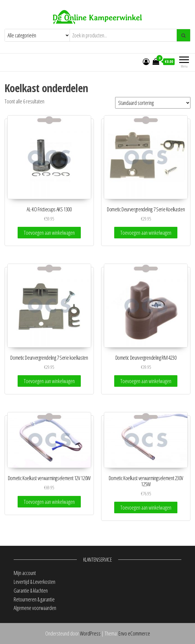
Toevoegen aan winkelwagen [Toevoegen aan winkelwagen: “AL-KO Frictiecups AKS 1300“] (49, 233)
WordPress (90, 633)
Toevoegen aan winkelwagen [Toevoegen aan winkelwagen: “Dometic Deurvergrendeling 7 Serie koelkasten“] (49, 381)
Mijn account (25, 573)
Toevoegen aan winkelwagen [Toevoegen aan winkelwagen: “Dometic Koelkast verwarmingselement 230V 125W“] (146, 507)
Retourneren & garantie (34, 599)
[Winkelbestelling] (153, 103)
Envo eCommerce (134, 633)
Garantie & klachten (31, 590)
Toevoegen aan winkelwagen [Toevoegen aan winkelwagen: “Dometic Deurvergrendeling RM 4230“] (146, 381)
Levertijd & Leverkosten (34, 582)
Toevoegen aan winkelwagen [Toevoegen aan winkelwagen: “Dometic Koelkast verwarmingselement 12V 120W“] (49, 502)
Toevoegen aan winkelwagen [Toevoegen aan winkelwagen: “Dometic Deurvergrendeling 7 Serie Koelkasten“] (146, 233)
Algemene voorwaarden (35, 608)
